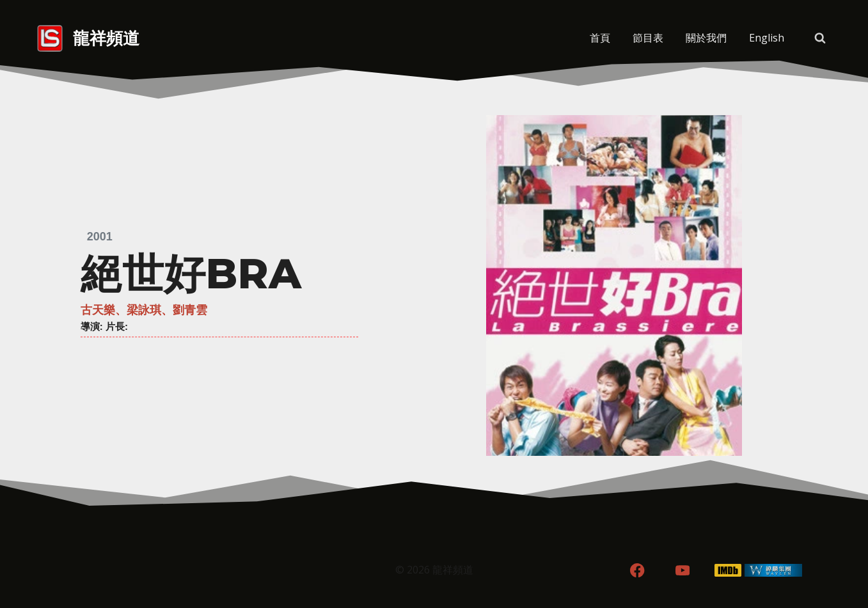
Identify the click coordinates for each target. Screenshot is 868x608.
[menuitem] (767, 38)
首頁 (600, 38)
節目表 (648, 38)
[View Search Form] (820, 38)
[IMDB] (728, 571)
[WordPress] (773, 571)
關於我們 (706, 38)
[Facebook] (637, 571)
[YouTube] (683, 571)
